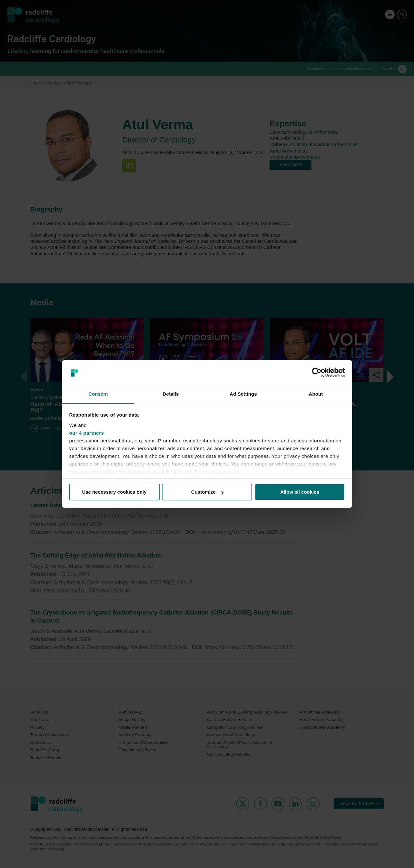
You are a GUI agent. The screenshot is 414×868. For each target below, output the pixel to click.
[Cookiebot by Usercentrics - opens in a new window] (317, 372)
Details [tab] (171, 394)
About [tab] (316, 394)
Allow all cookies (300, 492)
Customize (207, 492)
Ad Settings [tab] (243, 394)
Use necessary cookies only (114, 492)
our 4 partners (87, 433)
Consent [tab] (98, 394)
